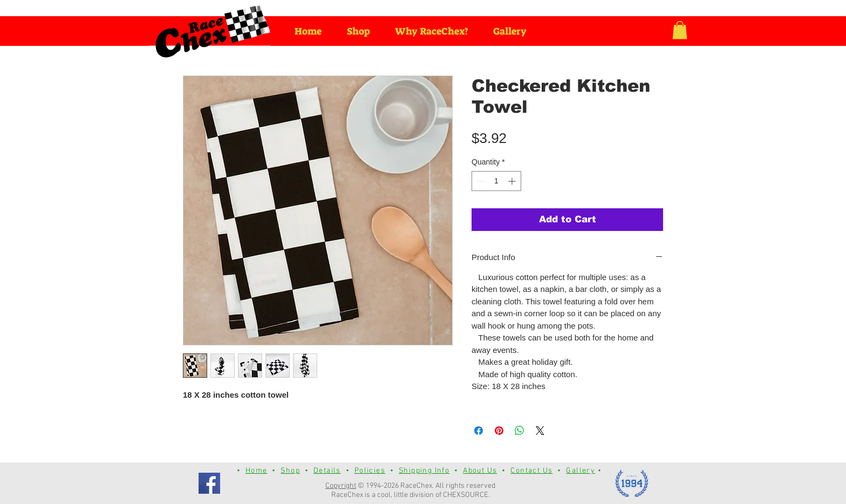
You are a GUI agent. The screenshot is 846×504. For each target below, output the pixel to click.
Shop (290, 471)
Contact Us (531, 471)
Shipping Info (424, 471)
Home (257, 471)
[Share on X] (540, 431)
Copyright (341, 486)
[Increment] (513, 181)
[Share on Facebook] (479, 431)
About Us (480, 471)
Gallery (581, 471)
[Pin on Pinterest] (499, 431)
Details (327, 471)
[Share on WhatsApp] (520, 431)
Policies (370, 471)
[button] (680, 30)
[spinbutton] (496, 181)
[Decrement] (480, 181)
